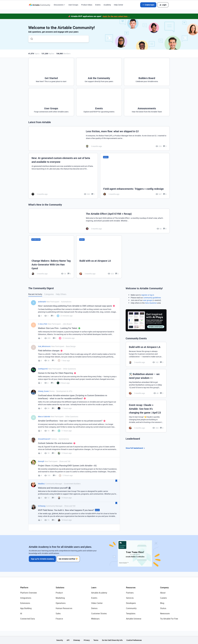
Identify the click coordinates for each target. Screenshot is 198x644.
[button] (148, 5)
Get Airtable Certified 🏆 (69, 559)
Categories (49, 294)
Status (163, 608)
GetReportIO (43, 369)
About (163, 593)
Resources (131, 588)
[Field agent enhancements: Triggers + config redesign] (135, 176)
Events (98, 5)
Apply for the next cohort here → (116, 16)
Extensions (25, 603)
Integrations (26, 598)
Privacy (87, 640)
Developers (131, 603)
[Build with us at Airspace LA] (99, 257)
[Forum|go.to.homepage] (40, 5)
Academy (107, 5)
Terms (96, 640)
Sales (58, 613)
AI (21, 613)
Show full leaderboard (136, 448)
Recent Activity (35, 294)
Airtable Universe (134, 619)
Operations (61, 603)
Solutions (60, 588)
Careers (163, 598)
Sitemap (77, 640)
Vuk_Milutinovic (44, 346)
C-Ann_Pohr (43, 324)
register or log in (148, 295)
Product (59, 593)
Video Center (97, 603)
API (68, 640)
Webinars (95, 619)
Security (60, 640)
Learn (94, 588)
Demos (94, 608)
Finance (59, 619)
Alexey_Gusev (43, 391)
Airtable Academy (99, 593)
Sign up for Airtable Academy (42, 559)
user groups (148, 300)
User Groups (73, 5)
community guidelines (152, 298)
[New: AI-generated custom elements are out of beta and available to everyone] (63, 176)
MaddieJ (41, 484)
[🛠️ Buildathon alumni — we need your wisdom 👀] (146, 383)
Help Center (119, 5)
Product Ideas (87, 5)
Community (131, 608)
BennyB (41, 461)
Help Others (61, 294)
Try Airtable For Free (169, 619)
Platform (24, 588)
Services (130, 598)
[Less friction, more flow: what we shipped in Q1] (99, 138)
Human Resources (64, 608)
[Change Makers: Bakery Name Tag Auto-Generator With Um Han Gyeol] (51, 257)
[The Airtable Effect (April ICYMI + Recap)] (99, 221)
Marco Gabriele (44, 416)
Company (164, 588)
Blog (162, 603)
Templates (131, 613)
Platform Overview (28, 593)
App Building (26, 608)
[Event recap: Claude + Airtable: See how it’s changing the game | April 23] (146, 416)
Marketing (60, 598)
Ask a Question (151, 303)
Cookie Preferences (134, 640)
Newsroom (165, 613)
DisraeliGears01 (44, 439)
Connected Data (28, 619)
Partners (130, 593)
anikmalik (42, 302)
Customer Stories (99, 613)
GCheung (42, 506)
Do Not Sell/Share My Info (112, 640)
